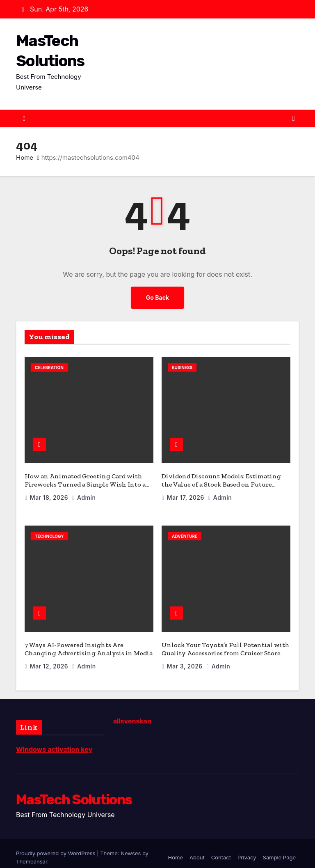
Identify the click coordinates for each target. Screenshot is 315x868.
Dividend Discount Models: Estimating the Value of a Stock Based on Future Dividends (221, 480)
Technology (49, 532)
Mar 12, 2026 (50, 658)
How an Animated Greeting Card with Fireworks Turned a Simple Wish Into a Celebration (85, 480)
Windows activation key (54, 742)
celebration (49, 367)
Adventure (185, 532)
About (197, 850)
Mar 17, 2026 (186, 493)
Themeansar (32, 854)
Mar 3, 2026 (186, 658)
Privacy (247, 850)
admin (84, 493)
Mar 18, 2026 (50, 493)
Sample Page (279, 850)
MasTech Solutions (74, 792)
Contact (221, 850)
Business (182, 367)
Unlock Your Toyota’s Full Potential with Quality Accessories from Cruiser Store (226, 641)
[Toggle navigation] (293, 118)
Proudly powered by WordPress (56, 845)
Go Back (157, 297)
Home (25, 157)
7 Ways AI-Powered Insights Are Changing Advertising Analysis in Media (89, 641)
